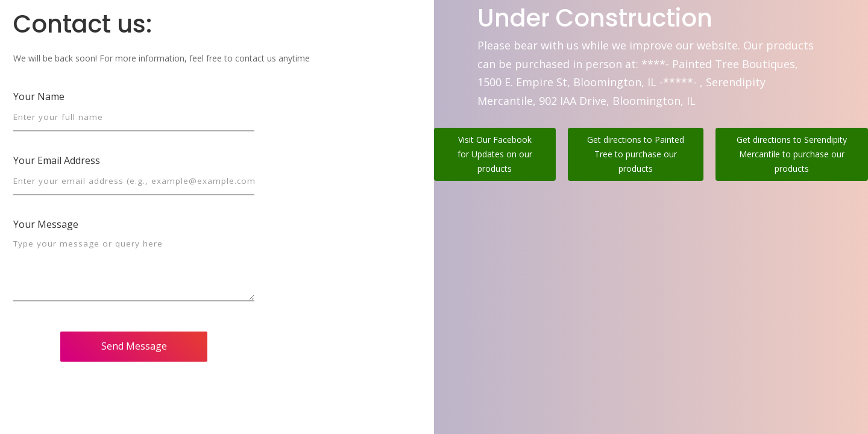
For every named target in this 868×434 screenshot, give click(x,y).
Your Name (39, 96)
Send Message (134, 346)
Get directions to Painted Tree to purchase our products (636, 154)
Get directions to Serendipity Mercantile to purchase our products (792, 154)
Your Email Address (57, 160)
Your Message (46, 224)
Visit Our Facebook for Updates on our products (495, 154)
